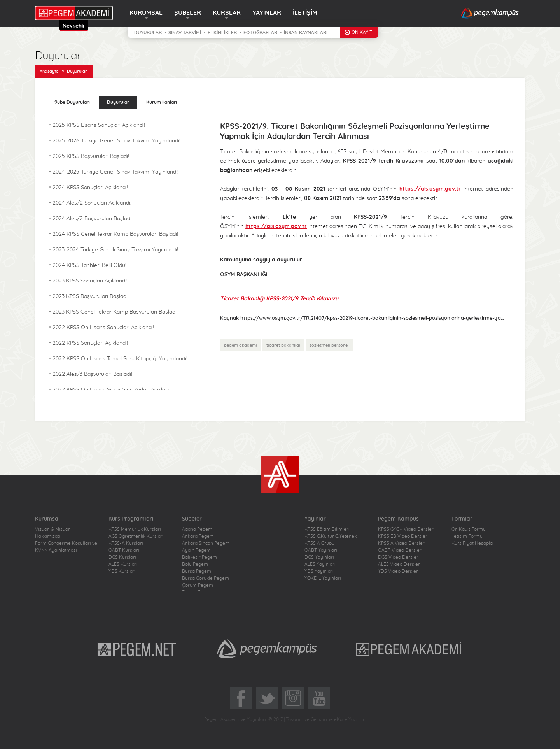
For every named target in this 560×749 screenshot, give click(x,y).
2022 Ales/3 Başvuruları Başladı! (92, 374)
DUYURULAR (148, 33)
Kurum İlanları (162, 102)
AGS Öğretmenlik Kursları (136, 536)
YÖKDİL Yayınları (323, 578)
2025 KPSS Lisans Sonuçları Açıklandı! (99, 125)
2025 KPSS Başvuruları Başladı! (91, 156)
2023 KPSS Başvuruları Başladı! (91, 296)
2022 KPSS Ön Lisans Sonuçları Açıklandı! (103, 328)
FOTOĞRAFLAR (260, 33)
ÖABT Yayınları (321, 550)
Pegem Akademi (410, 649)
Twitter (267, 698)
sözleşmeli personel (329, 345)
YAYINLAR (267, 13)
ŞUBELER (188, 13)
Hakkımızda (48, 536)
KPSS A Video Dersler (401, 543)
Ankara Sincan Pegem (206, 543)
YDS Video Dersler (398, 571)
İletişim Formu (467, 536)
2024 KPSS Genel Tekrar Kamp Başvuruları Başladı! (115, 234)
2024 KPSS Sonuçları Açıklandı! (90, 188)
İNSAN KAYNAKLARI (306, 33)
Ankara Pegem (198, 536)
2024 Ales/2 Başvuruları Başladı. (93, 219)
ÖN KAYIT (362, 32)
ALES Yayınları (320, 564)
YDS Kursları (122, 571)
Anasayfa (49, 71)
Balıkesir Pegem (199, 557)
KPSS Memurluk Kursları (135, 529)
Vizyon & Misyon (53, 529)
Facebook (241, 698)
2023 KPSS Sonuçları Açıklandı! (90, 281)
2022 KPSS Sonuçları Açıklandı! (90, 343)
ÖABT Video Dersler (400, 550)
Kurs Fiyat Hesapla (472, 543)
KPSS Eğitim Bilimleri (327, 529)
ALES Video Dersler (399, 564)
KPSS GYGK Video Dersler (406, 529)
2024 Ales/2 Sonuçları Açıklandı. (92, 203)
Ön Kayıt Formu (469, 529)
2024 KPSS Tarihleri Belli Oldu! (89, 265)
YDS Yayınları (319, 571)
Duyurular (77, 71)
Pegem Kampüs (267, 649)
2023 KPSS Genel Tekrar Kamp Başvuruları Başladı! (115, 312)
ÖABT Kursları (124, 550)
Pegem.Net (137, 649)
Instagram (293, 698)
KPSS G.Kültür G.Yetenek (331, 536)
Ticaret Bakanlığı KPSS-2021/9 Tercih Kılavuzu (279, 299)
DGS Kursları (122, 557)
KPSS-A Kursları (126, 543)
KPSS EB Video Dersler (403, 536)
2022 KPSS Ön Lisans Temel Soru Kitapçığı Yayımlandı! (120, 359)
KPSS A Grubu (319, 543)
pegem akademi (241, 345)
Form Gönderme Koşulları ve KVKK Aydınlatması (66, 547)
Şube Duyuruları (72, 102)
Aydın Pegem (196, 550)
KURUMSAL (146, 13)
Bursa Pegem (197, 571)
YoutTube (319, 698)
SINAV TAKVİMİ (185, 33)
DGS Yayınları (319, 557)
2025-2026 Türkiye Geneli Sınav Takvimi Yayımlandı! (116, 141)
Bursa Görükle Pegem (206, 578)
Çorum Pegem (198, 585)
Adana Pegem (197, 529)
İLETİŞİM (305, 13)
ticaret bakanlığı (283, 345)
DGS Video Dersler (398, 557)
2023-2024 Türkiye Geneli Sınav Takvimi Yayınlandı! (115, 250)
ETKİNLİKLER (222, 33)
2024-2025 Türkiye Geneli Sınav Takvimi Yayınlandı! (115, 172)
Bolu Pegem (195, 564)
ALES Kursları (123, 564)
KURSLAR (227, 13)
